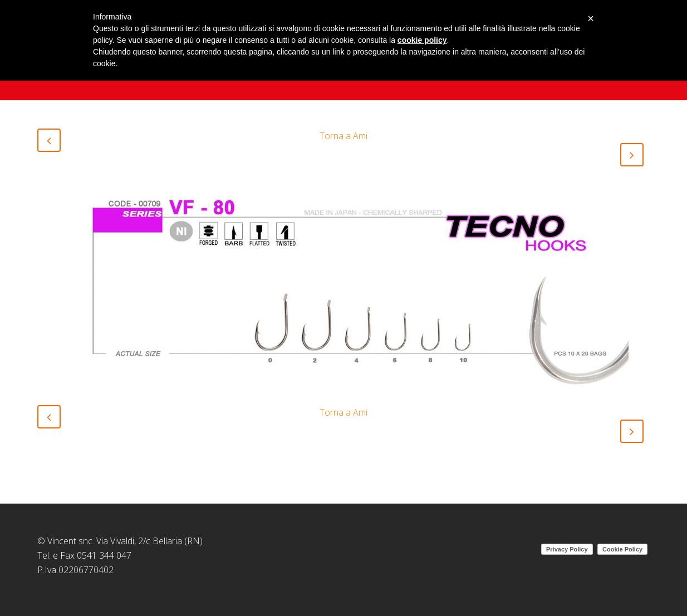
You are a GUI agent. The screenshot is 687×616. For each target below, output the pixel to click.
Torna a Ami (343, 136)
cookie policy (422, 40)
